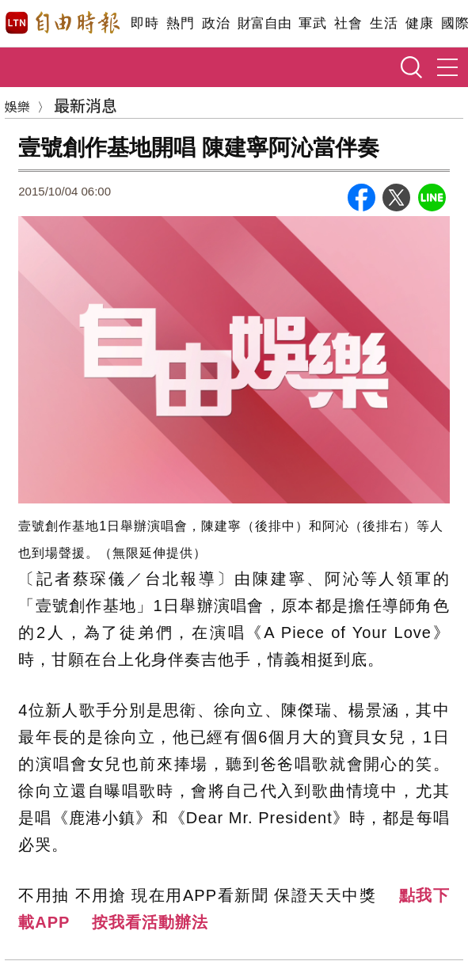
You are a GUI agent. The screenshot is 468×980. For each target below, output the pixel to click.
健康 (419, 23)
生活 (384, 23)
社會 (348, 23)
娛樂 (17, 106)
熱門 (180, 23)
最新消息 (86, 105)
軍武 (312, 23)
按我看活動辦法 (150, 922)
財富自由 (264, 23)
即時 (145, 23)
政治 (216, 23)
